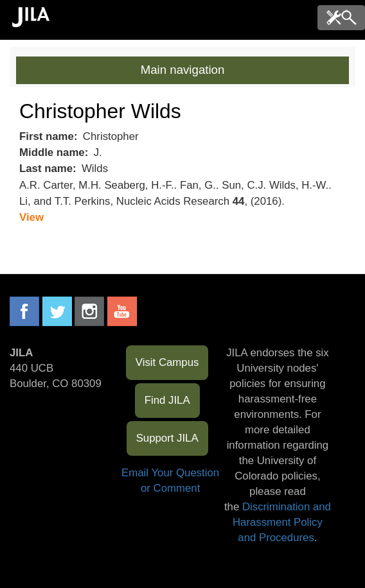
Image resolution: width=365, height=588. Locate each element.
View (31, 217)
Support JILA (167, 438)
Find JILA (167, 400)
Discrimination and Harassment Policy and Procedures (282, 522)
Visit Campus (167, 362)
